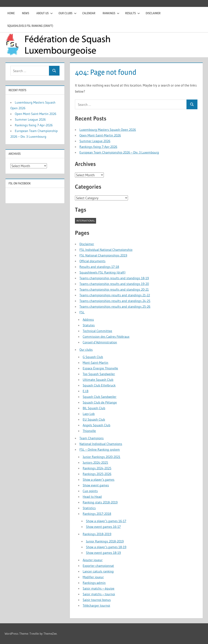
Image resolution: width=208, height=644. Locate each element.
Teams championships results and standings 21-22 (115, 295)
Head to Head (92, 497)
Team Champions (92, 438)
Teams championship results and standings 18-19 (114, 278)
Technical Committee (97, 331)
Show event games (96, 485)
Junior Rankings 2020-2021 (101, 457)
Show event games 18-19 (103, 553)
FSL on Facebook (20, 183)
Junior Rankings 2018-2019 (105, 541)
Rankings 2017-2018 (97, 514)
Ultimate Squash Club (98, 380)
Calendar (89, 13)
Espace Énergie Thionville (100, 368)
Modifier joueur (93, 577)
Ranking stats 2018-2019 (100, 502)
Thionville (89, 431)
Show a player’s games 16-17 (106, 521)
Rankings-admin (94, 583)
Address (88, 319)
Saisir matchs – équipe (99, 588)
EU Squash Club (94, 419)
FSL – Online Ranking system (100, 449)
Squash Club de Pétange (100, 402)
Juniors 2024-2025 (95, 462)
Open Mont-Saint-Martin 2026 (100, 135)
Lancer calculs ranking (98, 571)
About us (45, 13)
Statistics (89, 508)
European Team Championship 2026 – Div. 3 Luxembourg (119, 152)
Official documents (92, 261)
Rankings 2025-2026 (97, 474)
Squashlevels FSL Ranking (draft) (30, 26)
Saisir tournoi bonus (97, 600)
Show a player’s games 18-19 (106, 547)
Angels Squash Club (96, 425)
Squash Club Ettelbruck (99, 385)
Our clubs (68, 13)
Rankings (111, 13)
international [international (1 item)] (86, 221)
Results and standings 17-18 (99, 267)
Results (133, 13)
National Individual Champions (101, 444)
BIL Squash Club (94, 408)
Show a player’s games (99, 479)
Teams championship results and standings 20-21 (114, 289)
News (25, 13)
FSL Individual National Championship (106, 250)
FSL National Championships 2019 (103, 255)
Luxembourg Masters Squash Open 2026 (108, 130)
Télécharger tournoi (96, 605)
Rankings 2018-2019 (97, 534)
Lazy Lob (89, 414)
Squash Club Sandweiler (100, 397)
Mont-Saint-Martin (95, 363)
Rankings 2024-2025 (97, 468)
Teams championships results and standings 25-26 (115, 306)
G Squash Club (93, 357)
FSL (82, 312)
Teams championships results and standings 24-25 (115, 301)
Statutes (89, 325)
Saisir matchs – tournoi (99, 594)
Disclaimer (153, 13)
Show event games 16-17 (103, 527)
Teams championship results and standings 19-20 (114, 284)
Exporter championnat (98, 566)
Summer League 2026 (95, 141)
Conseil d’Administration (100, 342)
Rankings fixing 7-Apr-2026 (98, 147)
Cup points (90, 491)
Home (11, 13)
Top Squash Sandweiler (99, 374)
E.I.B (86, 391)
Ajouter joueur (93, 560)
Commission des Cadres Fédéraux (106, 337)
